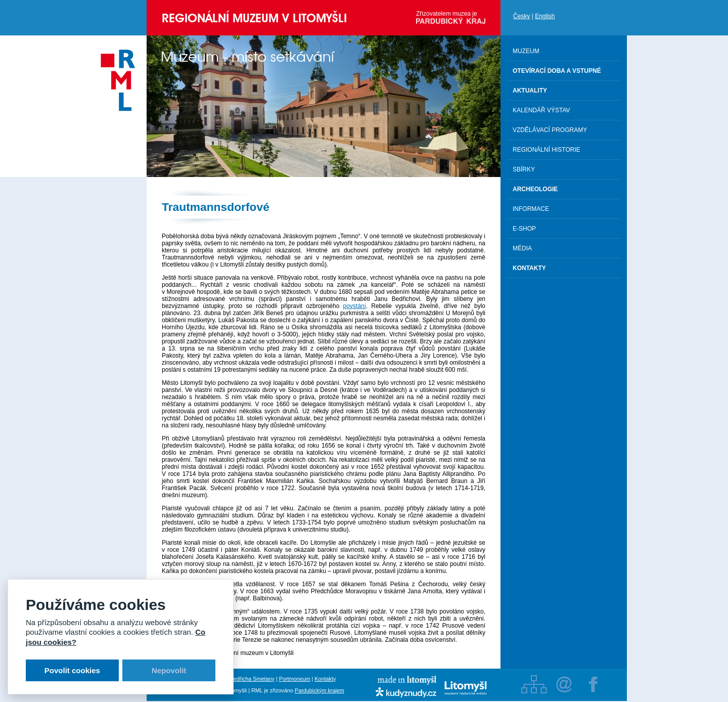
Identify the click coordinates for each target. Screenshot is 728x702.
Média (522, 248)
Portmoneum (295, 679)
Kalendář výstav (541, 110)
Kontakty (325, 679)
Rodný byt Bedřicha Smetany (239, 679)
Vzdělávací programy (550, 130)
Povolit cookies (72, 670)
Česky (521, 16)
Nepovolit (169, 670)
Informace (531, 209)
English (545, 16)
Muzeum (526, 51)
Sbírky (524, 169)
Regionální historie (547, 150)
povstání (354, 306)
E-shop (524, 229)
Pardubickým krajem (320, 690)
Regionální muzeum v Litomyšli (254, 18)
